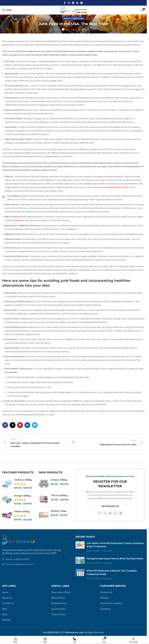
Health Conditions (73, 18)
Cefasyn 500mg (59, 478)
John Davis (71, 29)
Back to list (73, 441)
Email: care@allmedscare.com (20, 562)
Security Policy (58, 605)
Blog (4, 605)
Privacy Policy (58, 610)
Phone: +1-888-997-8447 (17, 557)
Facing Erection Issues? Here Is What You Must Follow (114, 556)
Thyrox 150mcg (59, 493)
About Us (7, 594)
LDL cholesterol (15, 220)
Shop (5, 610)
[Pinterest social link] (73, 3)
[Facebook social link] (65, 3)
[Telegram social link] (81, 3)
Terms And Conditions (111, 600)
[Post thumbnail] (80, 544)
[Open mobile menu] (7, 10)
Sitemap (6, 616)
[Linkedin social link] (77, 3)
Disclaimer (105, 605)
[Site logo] (73, 10)
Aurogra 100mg (22, 493)
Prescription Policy (60, 589)
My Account (106, 589)
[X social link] (69, 3)
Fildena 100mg (22, 509)
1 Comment (106, 548)
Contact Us (8, 600)
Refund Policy (58, 594)
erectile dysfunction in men (115, 187)
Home (5, 589)
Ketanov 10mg (58, 509)
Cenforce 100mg (22, 478)
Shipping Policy (59, 600)
